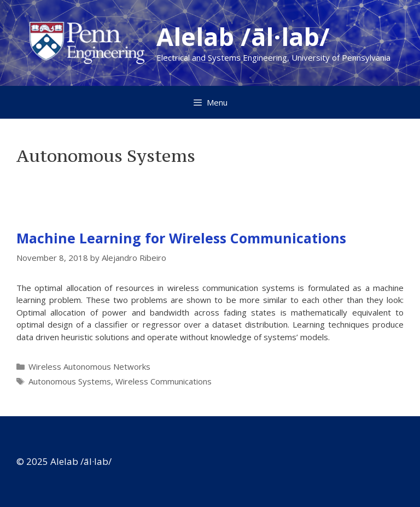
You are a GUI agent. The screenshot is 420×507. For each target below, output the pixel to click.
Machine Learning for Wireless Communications (181, 238)
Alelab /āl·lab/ (243, 36)
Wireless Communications (164, 381)
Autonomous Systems (70, 381)
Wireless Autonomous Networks (89, 366)
